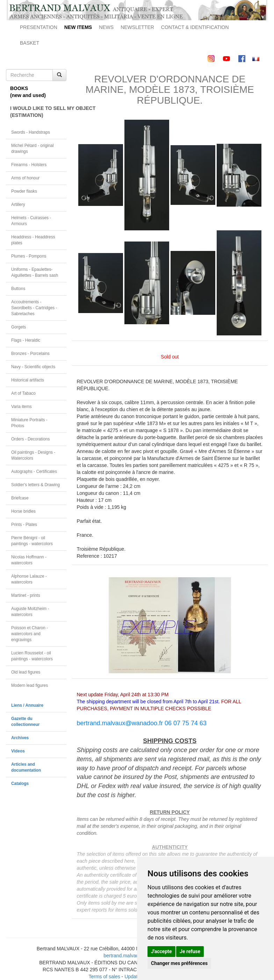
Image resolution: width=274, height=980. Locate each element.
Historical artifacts (28, 380)
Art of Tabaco (23, 393)
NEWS (106, 27)
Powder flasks (24, 191)
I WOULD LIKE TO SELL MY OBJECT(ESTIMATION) (38, 112)
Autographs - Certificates (34, 472)
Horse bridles (23, 511)
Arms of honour (25, 178)
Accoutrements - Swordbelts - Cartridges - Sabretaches (34, 308)
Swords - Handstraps (31, 132)
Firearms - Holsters (29, 165)
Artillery (18, 205)
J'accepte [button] (161, 951)
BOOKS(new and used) (28, 92)
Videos (18, 751)
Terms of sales (104, 977)
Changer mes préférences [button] (179, 963)
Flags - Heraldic (26, 340)
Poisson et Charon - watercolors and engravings (30, 634)
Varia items (21, 407)
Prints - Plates (24, 525)
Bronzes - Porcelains (30, 354)
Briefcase (20, 498)
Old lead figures (26, 672)
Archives (20, 738)
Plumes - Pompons (29, 256)
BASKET (30, 43)
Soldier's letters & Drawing (35, 485)
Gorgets (19, 327)
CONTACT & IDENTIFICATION (195, 27)
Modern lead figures (30, 685)
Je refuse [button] (190, 951)
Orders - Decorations (30, 439)
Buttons (18, 289)
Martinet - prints (26, 595)
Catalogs (20, 784)
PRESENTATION (39, 27)
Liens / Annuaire (27, 705)
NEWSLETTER (137, 27)
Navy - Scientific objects (33, 367)
